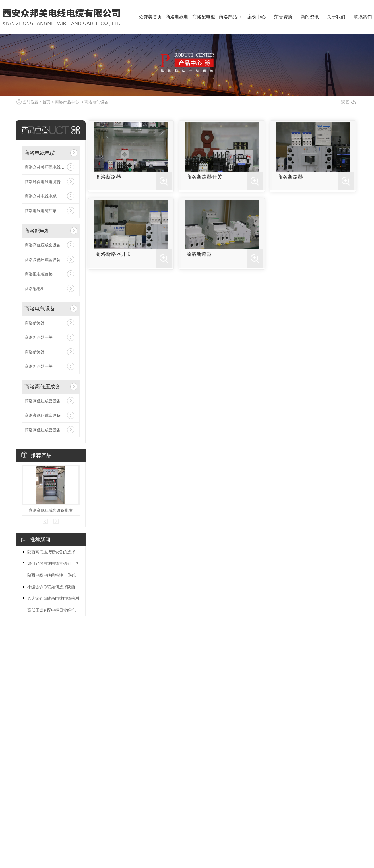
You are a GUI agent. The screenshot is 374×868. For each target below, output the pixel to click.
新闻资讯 (310, 17)
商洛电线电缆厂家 (41, 211)
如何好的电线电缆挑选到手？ (53, 564)
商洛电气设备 (96, 102)
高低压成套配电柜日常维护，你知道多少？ (53, 610)
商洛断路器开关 (39, 337)
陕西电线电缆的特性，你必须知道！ (53, 575)
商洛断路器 (35, 323)
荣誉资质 (283, 17)
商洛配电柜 (204, 17)
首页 (46, 102)
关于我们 (336, 17)
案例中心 (257, 17)
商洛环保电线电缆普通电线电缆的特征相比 (51, 182)
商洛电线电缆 (177, 24)
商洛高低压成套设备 (43, 260)
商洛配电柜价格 (39, 274)
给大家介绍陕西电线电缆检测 (53, 598)
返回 (349, 102)
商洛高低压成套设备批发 (47, 245)
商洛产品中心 (230, 24)
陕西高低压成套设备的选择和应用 (53, 552)
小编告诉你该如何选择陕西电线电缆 (53, 587)
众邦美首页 (150, 17)
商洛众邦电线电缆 (41, 196)
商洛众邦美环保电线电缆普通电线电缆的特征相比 (51, 167)
